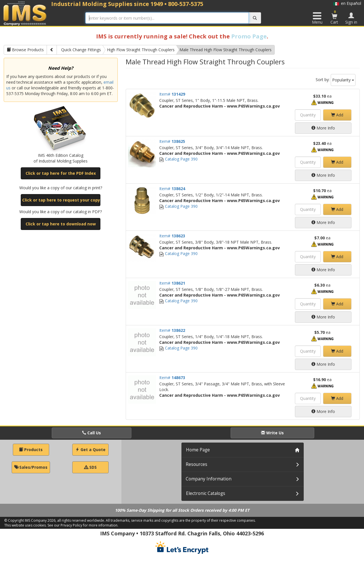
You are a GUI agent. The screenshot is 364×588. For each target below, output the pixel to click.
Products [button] (31, 450)
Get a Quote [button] (90, 450)
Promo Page (249, 36)
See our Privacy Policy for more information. (83, 525)
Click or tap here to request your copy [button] (61, 200)
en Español (347, 3)
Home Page (198, 450)
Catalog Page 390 (178, 159)
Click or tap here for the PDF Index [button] (61, 173)
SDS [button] (90, 467)
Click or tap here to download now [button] (61, 224)
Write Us (272, 433)
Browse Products (25, 50)
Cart (334, 17)
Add (337, 115)
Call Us (92, 433)
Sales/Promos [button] (31, 467)
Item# (172, 94)
